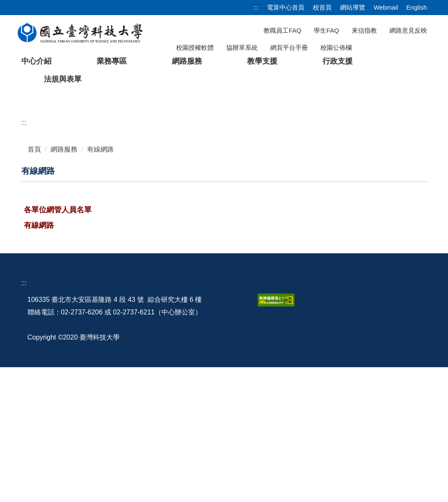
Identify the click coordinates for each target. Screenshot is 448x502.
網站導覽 (353, 7)
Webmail (386, 7)
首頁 (34, 284)
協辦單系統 (242, 48)
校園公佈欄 (336, 48)
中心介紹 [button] (36, 61)
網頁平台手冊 (289, 48)
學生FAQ (326, 30)
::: (256, 7)
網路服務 (64, 284)
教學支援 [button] (262, 61)
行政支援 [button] (338, 61)
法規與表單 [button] (63, 79)
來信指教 (364, 30)
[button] (20, 160)
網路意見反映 (408, 30)
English (416, 7)
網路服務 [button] (187, 61)
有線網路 (100, 284)
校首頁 (322, 7)
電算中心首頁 (286, 7)
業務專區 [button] (112, 61)
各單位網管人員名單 (58, 345)
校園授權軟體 (195, 48)
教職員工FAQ (282, 30)
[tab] (310, 222)
